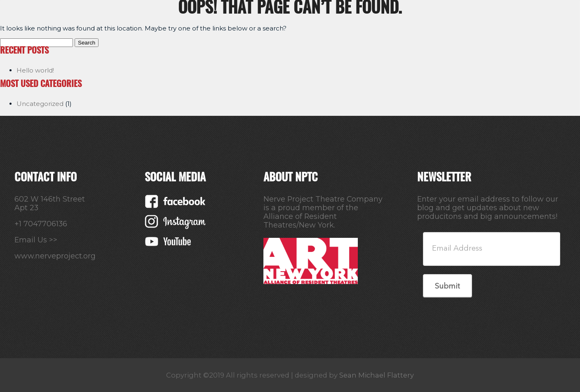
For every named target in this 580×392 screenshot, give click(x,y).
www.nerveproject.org (55, 256)
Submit (447, 286)
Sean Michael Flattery (377, 375)
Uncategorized (40, 104)
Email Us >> (36, 240)
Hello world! (35, 70)
